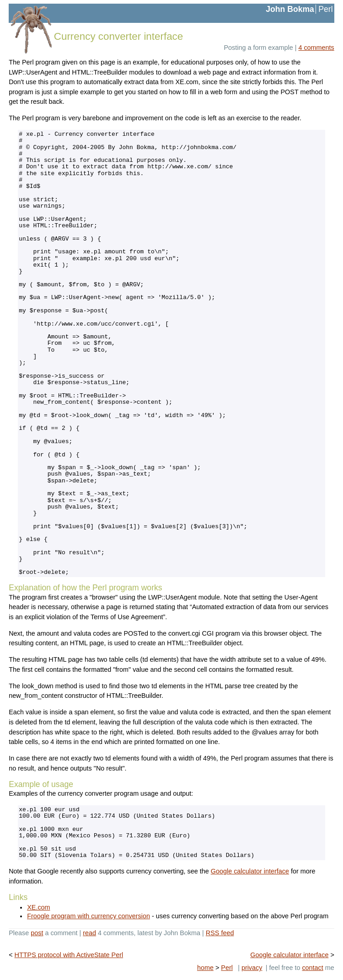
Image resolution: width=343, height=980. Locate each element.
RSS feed (220, 933)
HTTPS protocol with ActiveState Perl (69, 955)
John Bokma (290, 9)
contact (312, 968)
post (37, 933)
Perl (325, 9)
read (89, 933)
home (205, 968)
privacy (252, 968)
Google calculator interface (250, 871)
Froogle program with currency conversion (88, 916)
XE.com (38, 907)
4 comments (316, 48)
